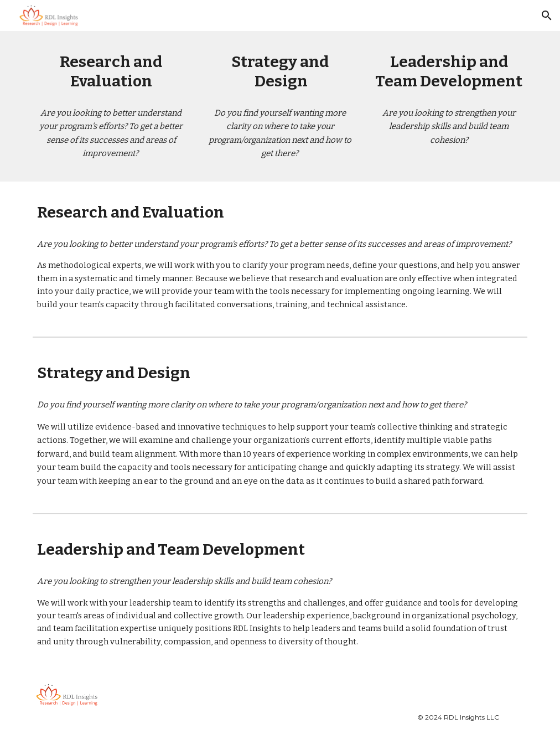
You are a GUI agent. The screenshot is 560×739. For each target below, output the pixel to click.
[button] (547, 15)
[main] (111, 71)
